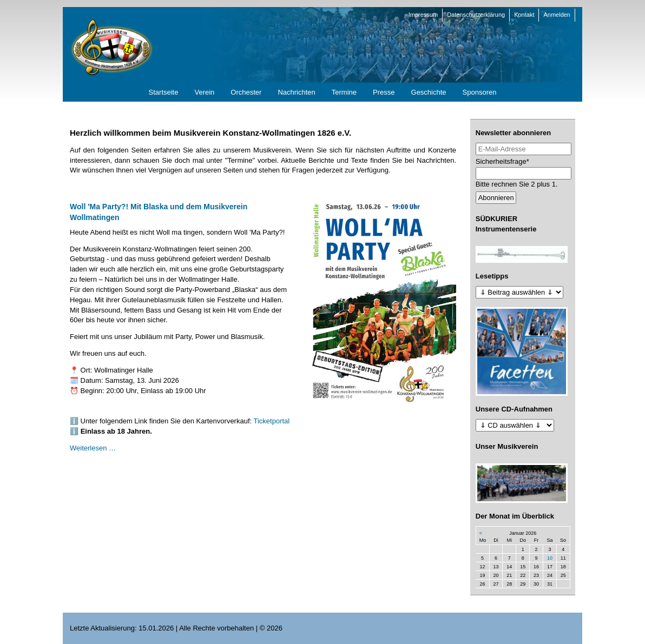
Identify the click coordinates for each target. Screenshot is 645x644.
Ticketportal (272, 421)
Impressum (423, 15)
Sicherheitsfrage (502, 161)
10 (550, 558)
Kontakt (524, 15)
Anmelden (557, 15)
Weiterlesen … (93, 448)
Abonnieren (496, 198)
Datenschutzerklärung (476, 15)
